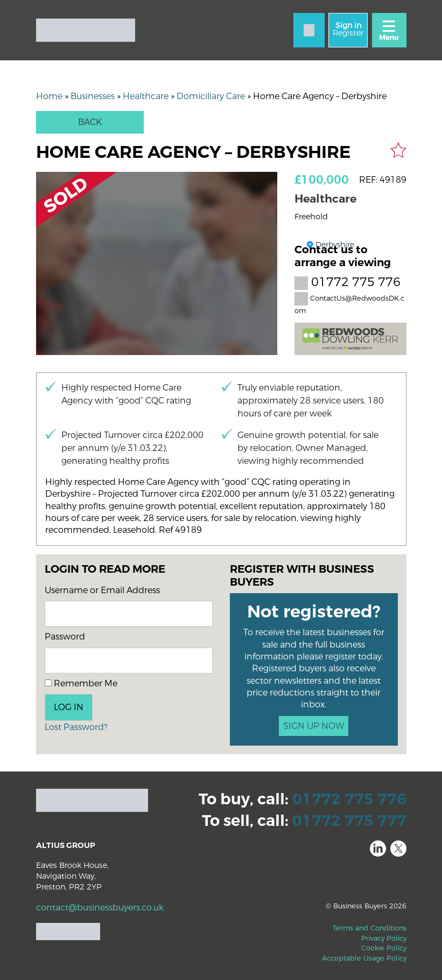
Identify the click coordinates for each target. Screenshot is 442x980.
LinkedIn (378, 849)
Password (65, 637)
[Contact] (309, 30)
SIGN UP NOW (314, 726)
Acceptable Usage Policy (364, 958)
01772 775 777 (349, 821)
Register (348, 29)
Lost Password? (76, 727)
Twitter (398, 849)
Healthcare (146, 96)
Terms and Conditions (370, 928)
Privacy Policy (384, 938)
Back (90, 122)
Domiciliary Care (211, 96)
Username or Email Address (102, 590)
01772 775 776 (348, 282)
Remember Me (81, 683)
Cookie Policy (384, 948)
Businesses (93, 96)
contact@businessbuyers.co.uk (100, 908)
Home (49, 96)
